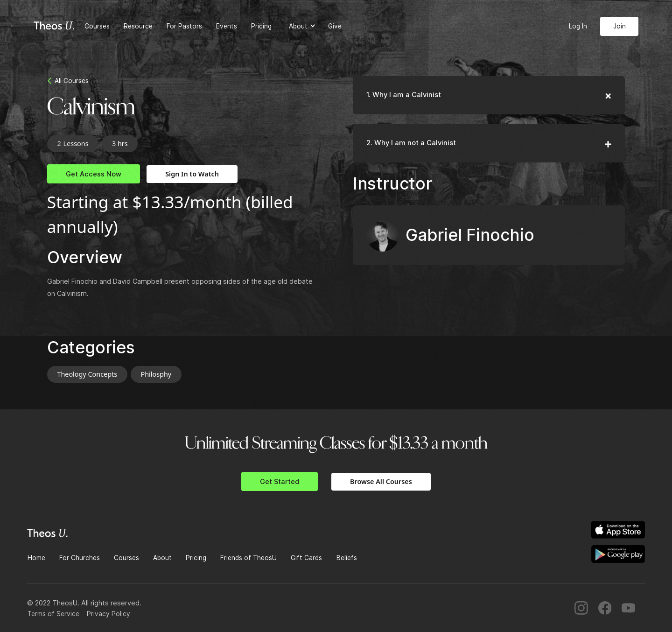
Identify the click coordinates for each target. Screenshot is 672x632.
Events (227, 26)
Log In (578, 26)
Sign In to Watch (192, 174)
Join (619, 26)
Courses (97, 26)
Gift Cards (306, 558)
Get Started (280, 481)
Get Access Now (94, 174)
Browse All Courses (381, 481)
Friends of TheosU (248, 558)
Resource (138, 26)
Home (36, 558)
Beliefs (347, 558)
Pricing (261, 26)
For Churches (80, 558)
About (162, 558)
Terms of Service (53, 614)
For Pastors (184, 26)
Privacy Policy (108, 614)
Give (335, 26)
